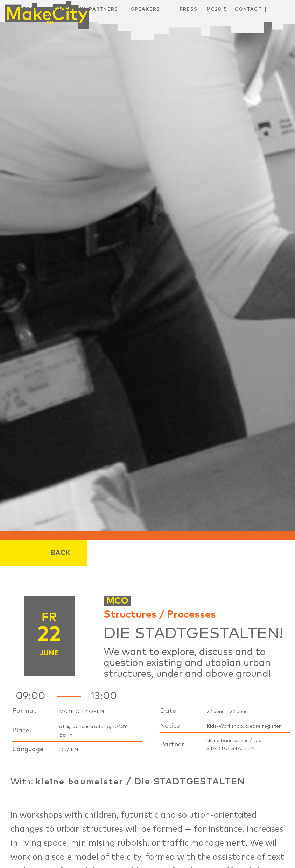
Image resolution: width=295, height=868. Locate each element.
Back (60, 553)
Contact (248, 10)
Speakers (145, 10)
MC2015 (217, 10)
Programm (70, 10)
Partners (103, 10)
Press (189, 10)
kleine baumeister (79, 782)
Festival (36, 10)
